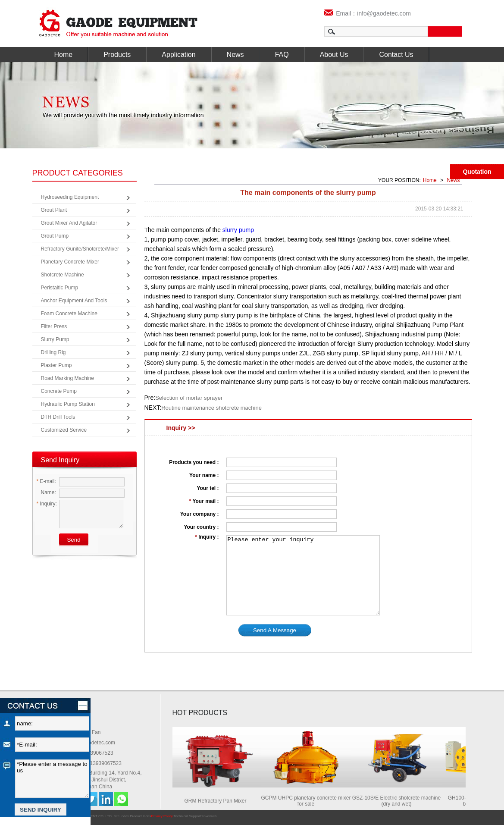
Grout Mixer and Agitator (69, 223)
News (235, 55)
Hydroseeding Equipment (70, 197)
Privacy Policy (162, 816)
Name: (46, 492)
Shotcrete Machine (63, 275)
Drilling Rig (53, 352)
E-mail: (46, 481)
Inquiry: (47, 504)
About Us (334, 55)
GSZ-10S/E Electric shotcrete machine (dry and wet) (398, 801)
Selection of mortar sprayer (189, 398)
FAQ (282, 55)
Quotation (477, 172)
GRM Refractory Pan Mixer (217, 801)
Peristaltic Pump (60, 288)
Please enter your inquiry (303, 575)
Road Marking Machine (67, 378)
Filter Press (54, 326)
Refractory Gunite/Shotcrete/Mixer (80, 249)
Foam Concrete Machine (69, 314)
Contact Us (396, 55)
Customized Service (64, 430)
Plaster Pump (56, 365)
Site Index (121, 816)
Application (178, 55)
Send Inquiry (60, 460)
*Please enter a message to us (52, 779)
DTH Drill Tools (58, 417)
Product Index (140, 816)
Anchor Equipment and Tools (74, 301)
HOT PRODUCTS (200, 713)
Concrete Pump (59, 391)
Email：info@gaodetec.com (368, 13)
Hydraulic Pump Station (68, 404)
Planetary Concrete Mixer (70, 262)
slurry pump (237, 230)
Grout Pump (55, 236)
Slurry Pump (55, 339)
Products (117, 55)
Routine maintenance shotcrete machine (211, 408)
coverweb (209, 816)
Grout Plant (54, 210)
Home (64, 55)
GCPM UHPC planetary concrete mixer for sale (307, 801)
